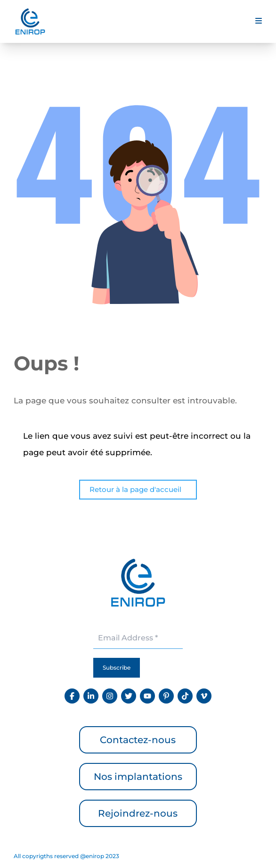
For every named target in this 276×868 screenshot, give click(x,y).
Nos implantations (138, 777)
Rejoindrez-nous (138, 813)
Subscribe (117, 667)
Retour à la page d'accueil (135, 489)
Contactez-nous (138, 740)
